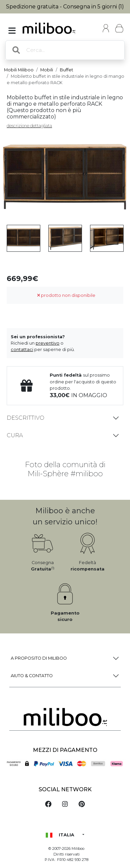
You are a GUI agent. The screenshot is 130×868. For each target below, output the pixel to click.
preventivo (48, 343)
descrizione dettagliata (29, 126)
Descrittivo (26, 418)
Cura (15, 435)
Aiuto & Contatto (32, 676)
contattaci (22, 350)
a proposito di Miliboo (39, 658)
